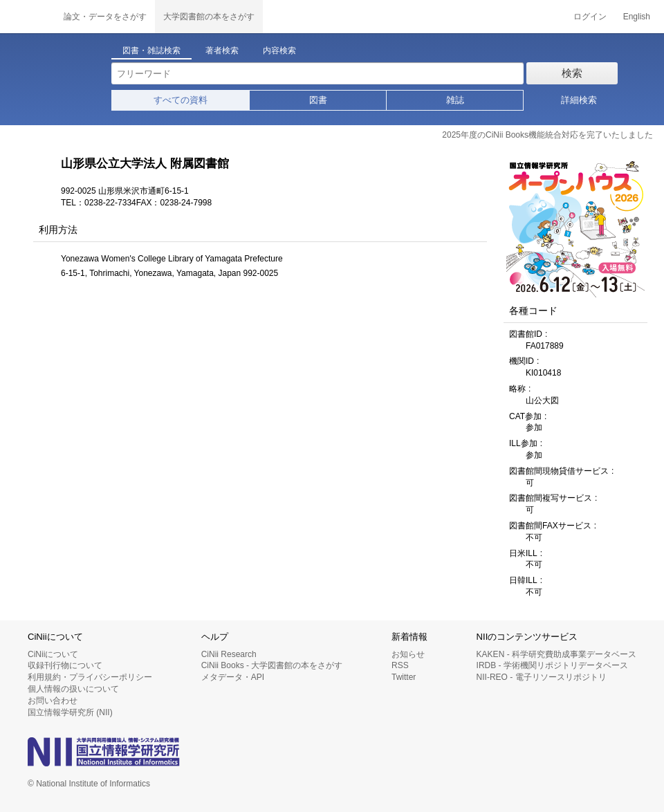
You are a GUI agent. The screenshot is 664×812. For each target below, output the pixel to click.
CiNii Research (229, 654)
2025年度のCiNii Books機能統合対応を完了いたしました (547, 135)
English (637, 17)
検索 (572, 73)
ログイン (590, 17)
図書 (318, 100)
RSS (400, 665)
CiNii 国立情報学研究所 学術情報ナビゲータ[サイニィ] (28, 17)
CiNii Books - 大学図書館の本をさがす (272, 665)
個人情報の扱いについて (73, 689)
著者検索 (222, 50)
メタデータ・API (233, 677)
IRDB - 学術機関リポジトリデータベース (552, 665)
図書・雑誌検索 (151, 50)
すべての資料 (181, 100)
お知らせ (408, 654)
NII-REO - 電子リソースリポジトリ (542, 677)
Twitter (404, 677)
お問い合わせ (53, 701)
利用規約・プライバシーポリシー (90, 677)
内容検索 (279, 50)
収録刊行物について (65, 665)
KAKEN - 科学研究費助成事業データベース (556, 654)
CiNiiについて (53, 654)
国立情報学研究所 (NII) (70, 712)
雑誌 (455, 100)
